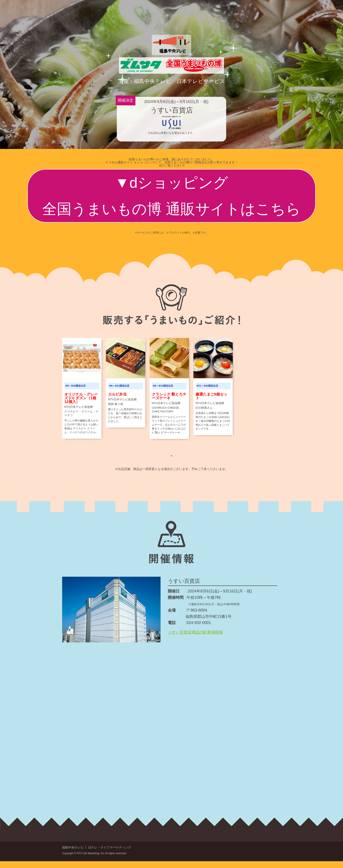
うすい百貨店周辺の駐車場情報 (195, 639)
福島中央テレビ (73, 854)
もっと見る (172, 458)
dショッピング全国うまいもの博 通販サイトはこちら (171, 196)
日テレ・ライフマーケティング (110, 854)
